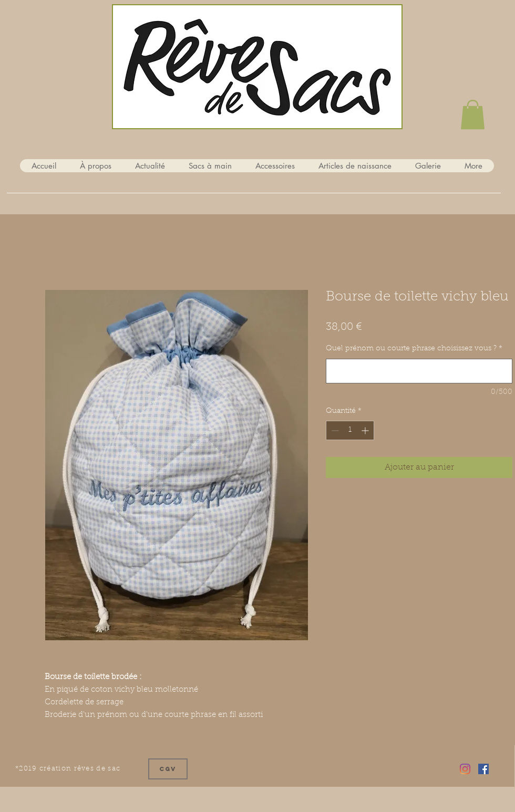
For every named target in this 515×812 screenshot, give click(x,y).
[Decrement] (334, 430)
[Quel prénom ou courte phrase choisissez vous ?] (419, 371)
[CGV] (168, 769)
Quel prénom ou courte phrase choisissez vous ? (414, 349)
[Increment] (366, 430)
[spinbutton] (350, 430)
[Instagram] (465, 769)
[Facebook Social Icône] (483, 769)
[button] (473, 114)
